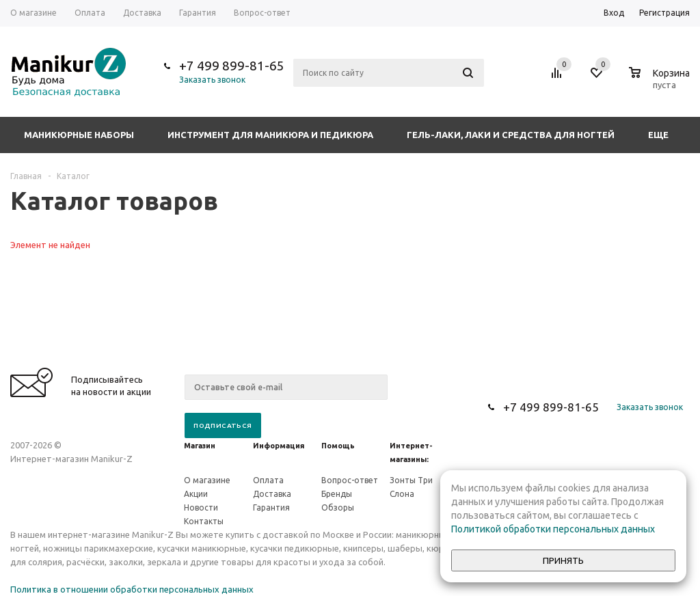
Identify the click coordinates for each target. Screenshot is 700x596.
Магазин (200, 446)
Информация (279, 446)
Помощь (338, 446)
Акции (196, 494)
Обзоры (338, 507)
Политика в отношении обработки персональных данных (132, 589)
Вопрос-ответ (350, 480)
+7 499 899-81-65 (232, 66)
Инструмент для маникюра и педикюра (270, 135)
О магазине (207, 480)
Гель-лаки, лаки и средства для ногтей (511, 135)
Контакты (204, 521)
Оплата (268, 480)
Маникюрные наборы (79, 135)
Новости (201, 507)
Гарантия (271, 507)
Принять (563, 561)
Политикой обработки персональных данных (553, 529)
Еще (665, 135)
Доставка (272, 494)
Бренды (337, 494)
